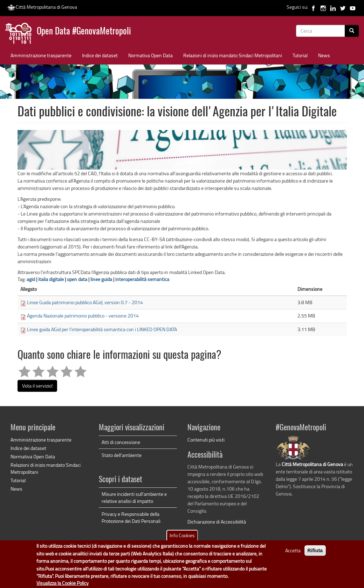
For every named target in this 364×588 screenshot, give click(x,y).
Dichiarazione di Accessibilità (217, 522)
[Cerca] (352, 31)
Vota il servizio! (37, 386)
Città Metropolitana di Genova (42, 7)
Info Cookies (182, 539)
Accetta (293, 554)
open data (77, 279)
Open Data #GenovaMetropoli (84, 32)
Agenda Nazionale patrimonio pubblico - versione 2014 (83, 316)
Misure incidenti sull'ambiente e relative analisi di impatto (134, 497)
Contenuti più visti (206, 440)
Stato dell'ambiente (122, 455)
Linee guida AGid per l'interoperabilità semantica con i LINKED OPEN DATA (102, 329)
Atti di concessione (121, 442)
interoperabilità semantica (142, 279)
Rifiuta (315, 554)
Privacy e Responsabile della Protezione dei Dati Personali (131, 517)
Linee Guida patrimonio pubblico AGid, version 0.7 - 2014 (85, 302)
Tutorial (300, 55)
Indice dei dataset (100, 55)
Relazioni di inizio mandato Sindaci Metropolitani (233, 55)
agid (31, 279)
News (324, 55)
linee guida (101, 279)
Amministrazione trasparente (41, 55)
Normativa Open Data (150, 55)
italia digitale (51, 279)
